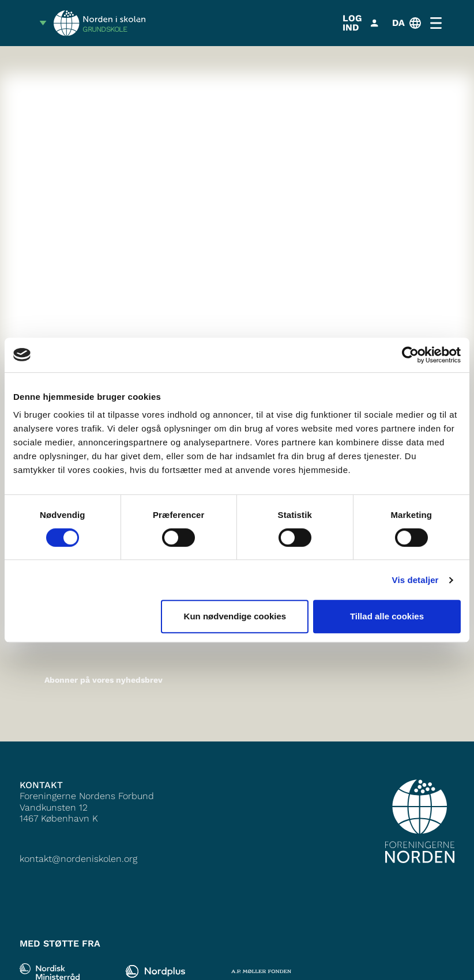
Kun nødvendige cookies (235, 616)
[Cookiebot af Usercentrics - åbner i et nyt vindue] (410, 355)
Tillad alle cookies (387, 616)
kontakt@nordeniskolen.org (78, 859)
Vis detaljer (415, 580)
